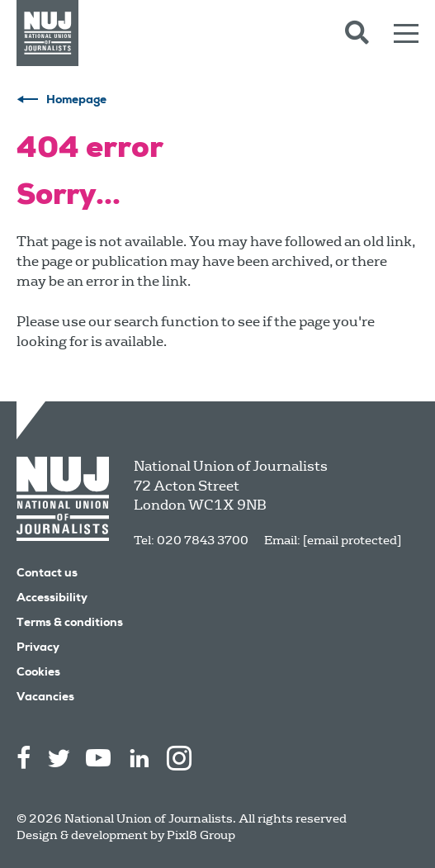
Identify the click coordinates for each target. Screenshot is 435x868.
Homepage (76, 101)
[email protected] (352, 540)
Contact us (47, 574)
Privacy (38, 648)
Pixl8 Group (201, 835)
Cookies (38, 673)
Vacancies (45, 698)
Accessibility (52, 599)
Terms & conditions (70, 624)
